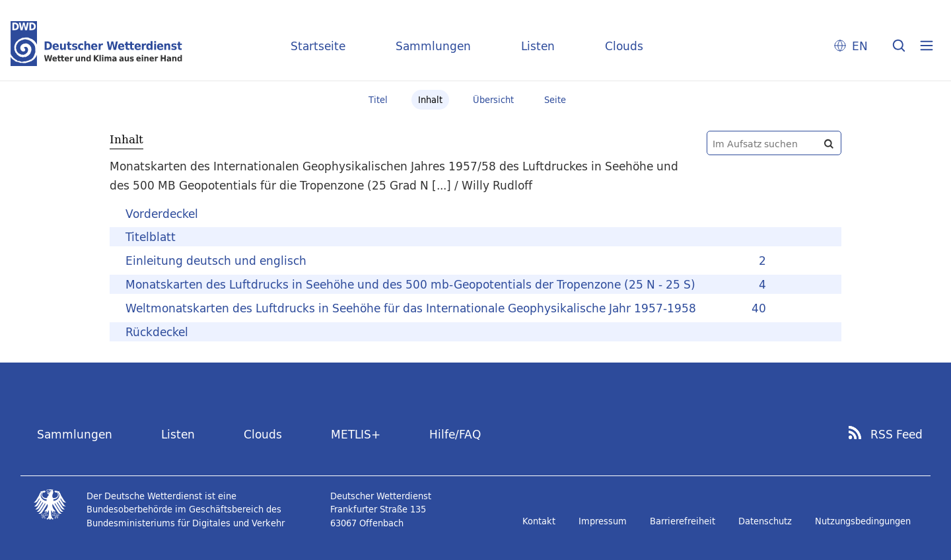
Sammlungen (433, 46)
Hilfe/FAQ (455, 434)
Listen (538, 46)
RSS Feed (897, 435)
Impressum (603, 521)
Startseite (318, 46)
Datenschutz (765, 521)
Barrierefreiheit (683, 521)
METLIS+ (356, 434)
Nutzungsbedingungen (863, 521)
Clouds (624, 46)
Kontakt (539, 521)
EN (860, 46)
